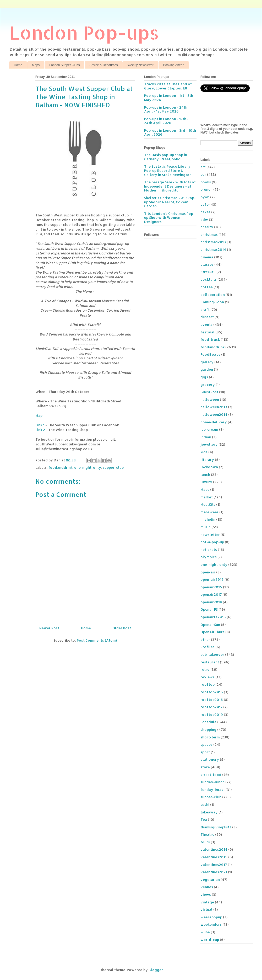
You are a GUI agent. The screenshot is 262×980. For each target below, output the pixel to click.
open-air (208, 572)
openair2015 (211, 587)
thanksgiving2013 (216, 827)
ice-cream (209, 429)
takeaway (209, 812)
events (206, 324)
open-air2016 (212, 579)
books (206, 182)
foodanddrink (61, 467)
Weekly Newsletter (141, 65)
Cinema (207, 257)
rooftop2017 (211, 707)
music (206, 527)
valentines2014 (214, 849)
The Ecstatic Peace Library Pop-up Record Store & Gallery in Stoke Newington (168, 170)
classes (207, 264)
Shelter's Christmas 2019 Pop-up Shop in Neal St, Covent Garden (170, 202)
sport (205, 752)
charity (207, 227)
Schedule (208, 722)
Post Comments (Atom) (97, 640)
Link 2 (40, 430)
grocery (208, 385)
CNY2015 (208, 272)
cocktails (209, 279)
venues (207, 887)
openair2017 (211, 594)
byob (205, 197)
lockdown (209, 467)
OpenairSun (210, 625)
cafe (204, 204)
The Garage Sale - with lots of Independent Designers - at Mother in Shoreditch (170, 186)
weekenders (211, 924)
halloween (210, 400)
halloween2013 (214, 407)
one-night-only (88, 467)
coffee (207, 287)
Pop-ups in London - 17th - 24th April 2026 (166, 121)
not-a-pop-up (212, 542)
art (203, 167)
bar (203, 174)
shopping (208, 729)
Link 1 (40, 425)
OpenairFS (209, 609)
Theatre (207, 834)
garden (207, 369)
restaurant (210, 662)
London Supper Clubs (64, 65)
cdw (204, 220)
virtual (206, 909)
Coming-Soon (212, 302)
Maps (36, 65)
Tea (204, 819)
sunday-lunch (212, 782)
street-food (211, 775)
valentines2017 (214, 865)
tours (205, 842)
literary (207, 460)
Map (39, 416)
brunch (206, 189)
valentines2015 (214, 857)
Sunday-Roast (213, 790)
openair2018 (211, 602)
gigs (204, 377)
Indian (206, 437)
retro (205, 669)
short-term (210, 737)
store (205, 767)
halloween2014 (214, 414)
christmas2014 (213, 249)
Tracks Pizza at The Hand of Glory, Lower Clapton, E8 (168, 86)
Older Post (122, 628)
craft (205, 310)
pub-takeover (212, 654)
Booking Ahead (174, 65)
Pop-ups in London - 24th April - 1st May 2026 (166, 109)
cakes (205, 212)
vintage (207, 902)
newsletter (210, 535)
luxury (206, 482)
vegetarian (210, 880)
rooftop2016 (212, 700)
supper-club (113, 467)
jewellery (209, 444)
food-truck (210, 339)
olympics (209, 557)
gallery (207, 362)
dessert (207, 317)
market (207, 497)
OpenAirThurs (212, 632)
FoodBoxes (210, 354)
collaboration (213, 295)
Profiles (208, 647)
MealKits (208, 504)
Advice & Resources (103, 65)
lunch (205, 475)
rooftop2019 (212, 715)
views (206, 894)
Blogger (156, 970)
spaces (206, 744)
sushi (205, 805)
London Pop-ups (84, 32)
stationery (210, 759)
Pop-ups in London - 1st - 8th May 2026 (169, 98)
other (205, 640)
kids (204, 452)
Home (18, 65)
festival (208, 332)
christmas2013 (213, 242)
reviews (208, 677)
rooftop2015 (212, 692)
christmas (209, 235)
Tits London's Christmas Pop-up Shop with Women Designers (169, 218)
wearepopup (211, 917)
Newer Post (49, 628)
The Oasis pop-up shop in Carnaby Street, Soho (166, 157)
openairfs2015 (213, 617)
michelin (208, 519)
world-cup (210, 940)
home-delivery (214, 422)
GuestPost (209, 392)
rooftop (208, 684)
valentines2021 (214, 872)
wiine (205, 932)
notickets (209, 550)
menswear (209, 512)
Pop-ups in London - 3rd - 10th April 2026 (170, 132)
